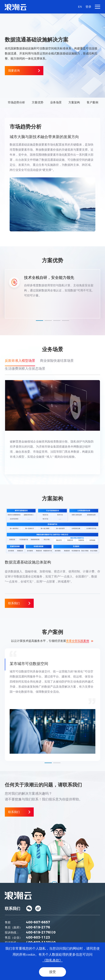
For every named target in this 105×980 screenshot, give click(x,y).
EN (80, 7)
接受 (52, 972)
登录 (88, 7)
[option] (52, 294)
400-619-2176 (38, 927)
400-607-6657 (38, 922)
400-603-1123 (38, 938)
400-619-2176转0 (41, 933)
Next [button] (103, 294)
